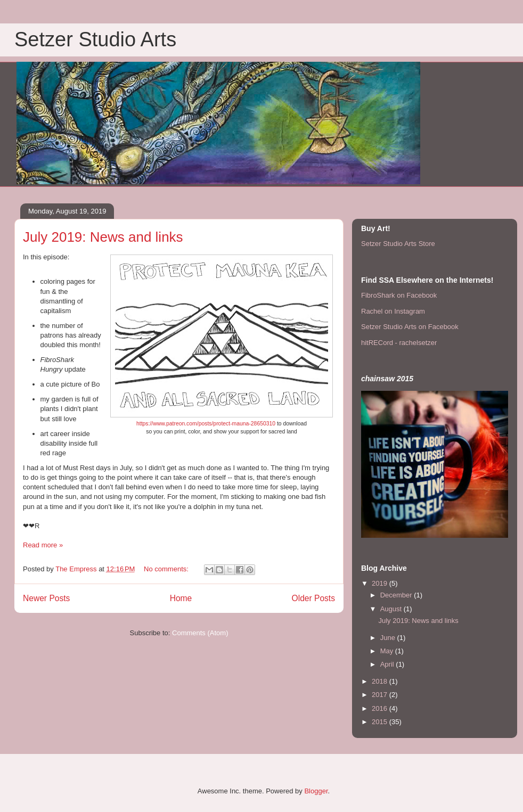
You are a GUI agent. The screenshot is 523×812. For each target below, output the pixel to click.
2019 (381, 583)
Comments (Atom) (200, 633)
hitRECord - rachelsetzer (399, 343)
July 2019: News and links (103, 237)
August (392, 609)
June (389, 638)
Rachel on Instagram (393, 311)
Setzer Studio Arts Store (398, 244)
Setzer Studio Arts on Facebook (410, 327)
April (388, 664)
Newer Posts (46, 598)
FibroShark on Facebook (399, 295)
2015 (381, 722)
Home (181, 598)
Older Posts (313, 598)
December (397, 595)
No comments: (167, 569)
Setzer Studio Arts (95, 39)
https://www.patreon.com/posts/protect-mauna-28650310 (206, 424)
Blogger (316, 791)
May (388, 651)
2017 (381, 695)
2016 (381, 708)
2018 (381, 681)
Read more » (43, 545)
